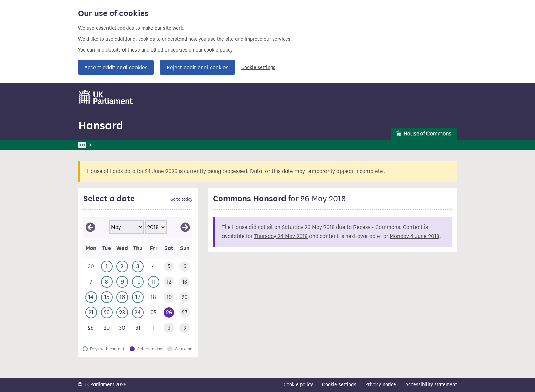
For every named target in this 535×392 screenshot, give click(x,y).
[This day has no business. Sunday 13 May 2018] (185, 282)
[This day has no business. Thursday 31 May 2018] (138, 328)
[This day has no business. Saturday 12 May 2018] (169, 282)
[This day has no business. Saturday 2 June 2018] (169, 328)
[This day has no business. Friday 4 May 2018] (154, 267)
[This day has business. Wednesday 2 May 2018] (122, 267)
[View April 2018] (90, 227)
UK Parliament (94, 145)
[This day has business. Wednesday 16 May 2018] (122, 297)
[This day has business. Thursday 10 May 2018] (138, 282)
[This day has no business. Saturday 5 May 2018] (169, 267)
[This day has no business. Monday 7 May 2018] (91, 282)
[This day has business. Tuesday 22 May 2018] (107, 313)
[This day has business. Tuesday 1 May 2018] (107, 267)
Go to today (181, 199)
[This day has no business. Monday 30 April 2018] (91, 267)
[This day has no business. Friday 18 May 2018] (154, 297)
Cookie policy (298, 385)
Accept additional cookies (116, 67)
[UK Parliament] (106, 97)
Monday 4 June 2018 (415, 236)
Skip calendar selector (83, 216)
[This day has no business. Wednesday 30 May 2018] (122, 328)
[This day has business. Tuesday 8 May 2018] (107, 282)
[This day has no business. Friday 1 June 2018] (154, 328)
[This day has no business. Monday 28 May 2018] (91, 328)
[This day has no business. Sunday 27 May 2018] (185, 313)
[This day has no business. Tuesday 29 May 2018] (107, 328)
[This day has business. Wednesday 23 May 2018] (122, 313)
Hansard (101, 125)
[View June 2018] (185, 227)
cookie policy (218, 50)
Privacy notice (381, 385)
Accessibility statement (431, 385)
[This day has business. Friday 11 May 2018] (154, 282)
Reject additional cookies (197, 67)
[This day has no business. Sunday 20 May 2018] (185, 297)
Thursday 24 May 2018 (281, 236)
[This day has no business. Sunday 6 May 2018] (185, 267)
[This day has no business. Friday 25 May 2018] (154, 313)
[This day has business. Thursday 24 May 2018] (138, 313)
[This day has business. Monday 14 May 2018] (91, 297)
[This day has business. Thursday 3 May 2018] (138, 267)
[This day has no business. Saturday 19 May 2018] (169, 297)
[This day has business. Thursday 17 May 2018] (138, 297)
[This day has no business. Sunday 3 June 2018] (185, 328)
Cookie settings (258, 67)
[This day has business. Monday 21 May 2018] (91, 313)
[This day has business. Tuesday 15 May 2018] (107, 297)
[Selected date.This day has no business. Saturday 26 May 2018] (169, 313)
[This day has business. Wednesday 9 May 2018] (122, 282)
